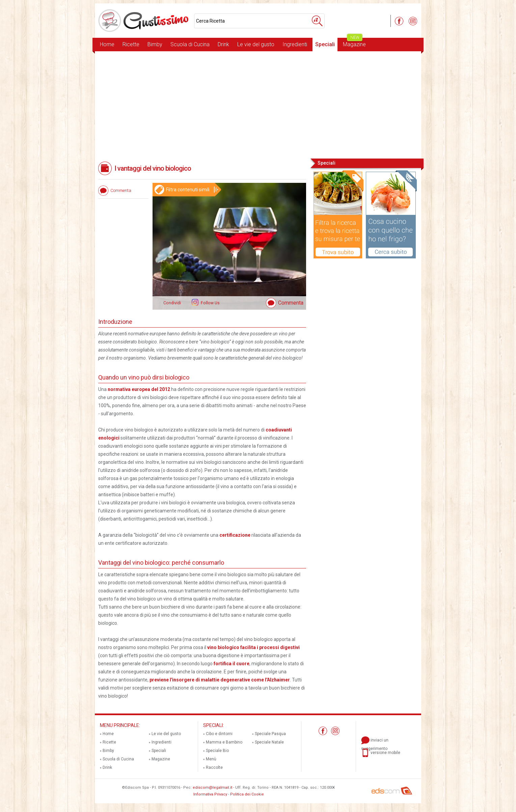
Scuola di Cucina (190, 44)
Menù (211, 759)
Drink (223, 44)
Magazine (354, 43)
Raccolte (214, 767)
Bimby (155, 44)
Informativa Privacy (210, 794)
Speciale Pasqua (270, 734)
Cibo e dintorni (219, 734)
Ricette (131, 44)
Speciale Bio (217, 751)
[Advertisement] (258, 104)
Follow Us (210, 303)
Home (107, 44)
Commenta (291, 303)
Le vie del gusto (256, 44)
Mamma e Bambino (224, 742)
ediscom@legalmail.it (212, 788)
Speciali (325, 44)
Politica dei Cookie (247, 794)
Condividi (172, 303)
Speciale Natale (269, 742)
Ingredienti (295, 44)
